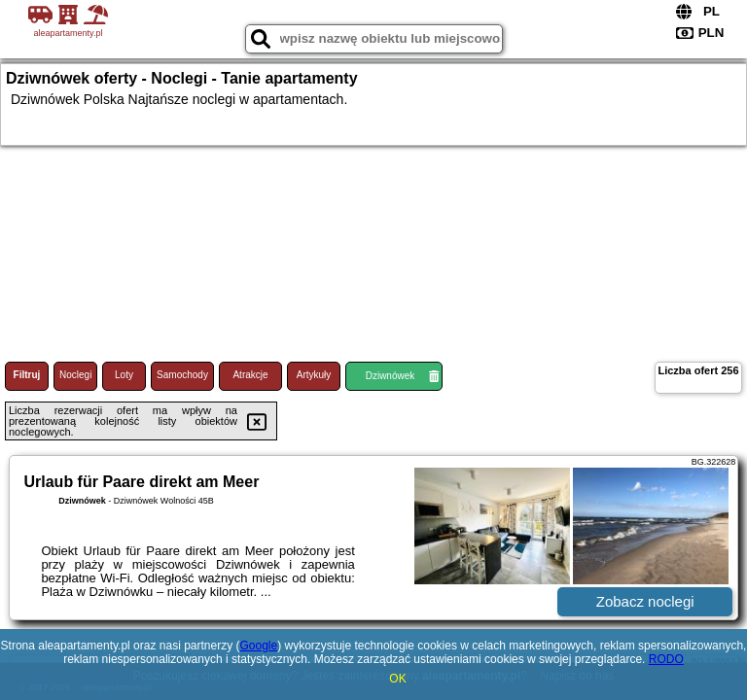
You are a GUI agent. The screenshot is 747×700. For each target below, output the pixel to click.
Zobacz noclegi (645, 601)
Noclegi (75, 375)
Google (258, 646)
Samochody (182, 375)
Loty (124, 375)
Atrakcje (250, 375)
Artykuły (314, 375)
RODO (666, 659)
